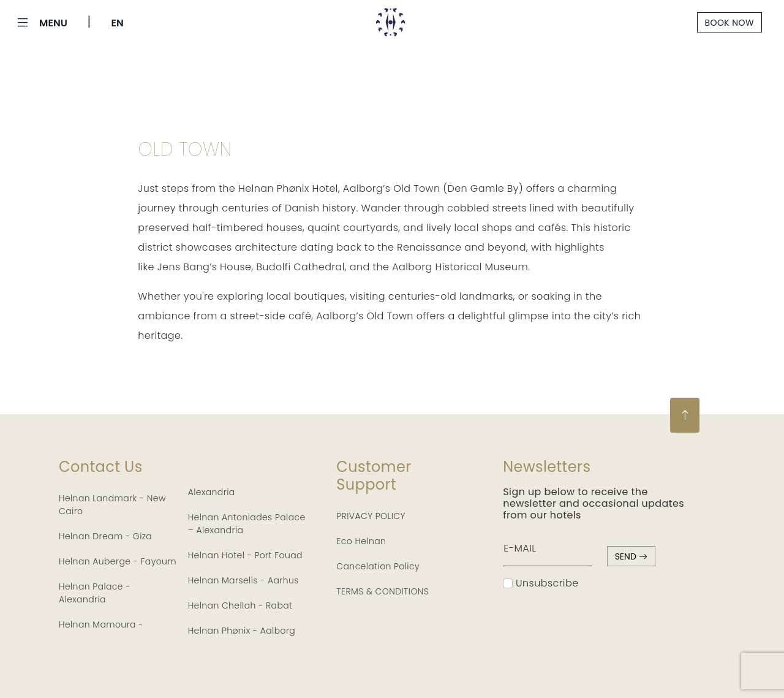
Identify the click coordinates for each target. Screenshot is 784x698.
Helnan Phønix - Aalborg (242, 631)
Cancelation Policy (378, 566)
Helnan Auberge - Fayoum (118, 561)
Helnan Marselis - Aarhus (243, 580)
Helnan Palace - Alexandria (95, 593)
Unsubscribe (541, 583)
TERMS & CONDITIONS (383, 591)
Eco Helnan (361, 541)
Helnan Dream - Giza (105, 536)
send (631, 556)
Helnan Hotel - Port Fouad (245, 555)
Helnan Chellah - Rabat (240, 605)
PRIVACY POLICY (371, 516)
